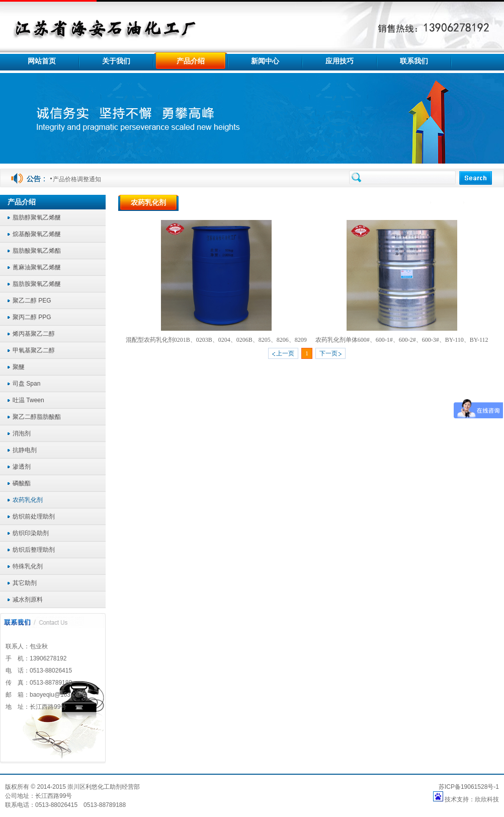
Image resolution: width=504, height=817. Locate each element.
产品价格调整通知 (77, 179)
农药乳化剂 (484, 203)
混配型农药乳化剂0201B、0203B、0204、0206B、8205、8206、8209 (216, 340)
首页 (420, 203)
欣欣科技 (487, 799)
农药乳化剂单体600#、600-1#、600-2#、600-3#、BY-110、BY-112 (402, 340)
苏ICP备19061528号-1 (469, 787)
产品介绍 (448, 203)
